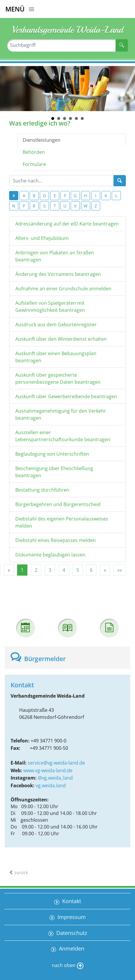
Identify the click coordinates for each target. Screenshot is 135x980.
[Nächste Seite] (105, 570)
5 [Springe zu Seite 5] (78, 570)
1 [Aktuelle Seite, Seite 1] (22, 570)
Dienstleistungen (42, 140)
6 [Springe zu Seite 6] (91, 570)
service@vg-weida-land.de (56, 763)
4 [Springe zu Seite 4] (64, 570)
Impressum (71, 917)
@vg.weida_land (55, 778)
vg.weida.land (51, 785)
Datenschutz (71, 933)
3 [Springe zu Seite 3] (50, 570)
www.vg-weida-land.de (48, 770)
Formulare (34, 164)
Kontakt (71, 901)
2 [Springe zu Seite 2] (36, 570)
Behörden (34, 152)
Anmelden (71, 948)
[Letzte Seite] (120, 570)
